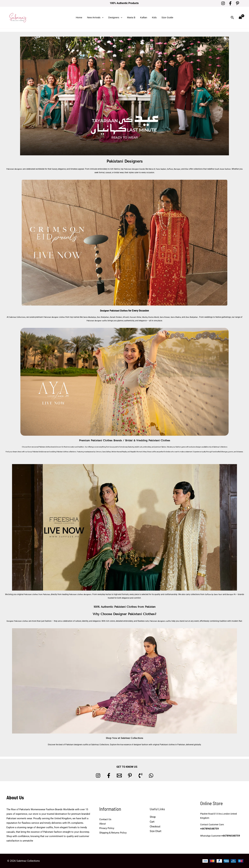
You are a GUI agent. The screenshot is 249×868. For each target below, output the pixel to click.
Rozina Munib (160, 317)
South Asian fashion (227, 169)
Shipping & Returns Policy (113, 833)
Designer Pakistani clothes (17, 621)
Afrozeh (131, 317)
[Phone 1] (140, 775)
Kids (154, 17)
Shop (153, 817)
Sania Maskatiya (93, 317)
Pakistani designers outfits (161, 621)
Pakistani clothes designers (84, 594)
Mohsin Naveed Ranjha (119, 452)
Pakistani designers (14, 169)
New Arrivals (95, 17)
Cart (152, 822)
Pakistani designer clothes (57, 317)
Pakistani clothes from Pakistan (39, 594)
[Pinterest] (238, 3)
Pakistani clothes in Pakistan (172, 744)
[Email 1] (119, 775)
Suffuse (173, 169)
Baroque (180, 169)
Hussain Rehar (141, 317)
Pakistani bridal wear (40, 452)
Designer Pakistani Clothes (114, 310)
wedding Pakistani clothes (59, 452)
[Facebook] (230, 3)
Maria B (131, 17)
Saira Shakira (183, 317)
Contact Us (105, 819)
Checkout (155, 826)
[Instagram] (223, 3)
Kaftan (144, 17)
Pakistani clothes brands (48, 447)
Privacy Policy (107, 828)
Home (79, 17)
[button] (102, 17)
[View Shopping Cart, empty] (240, 18)
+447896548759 (233, 827)
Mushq (150, 317)
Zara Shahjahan (107, 317)
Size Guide (167, 17)
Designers (115, 17)
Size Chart (156, 831)
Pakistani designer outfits (101, 321)
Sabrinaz (216, 447)
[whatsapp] (151, 775)
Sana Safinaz (107, 452)
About (102, 824)
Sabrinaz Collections (18, 317)
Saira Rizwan (171, 317)
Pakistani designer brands (136, 169)
